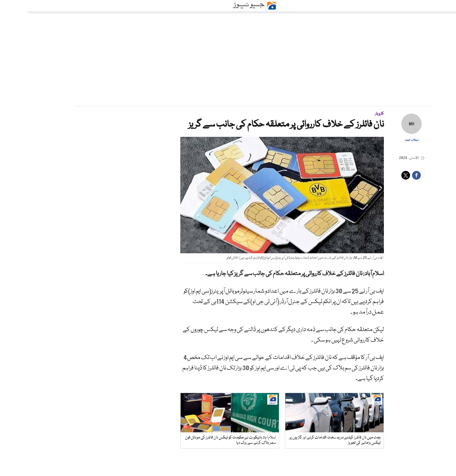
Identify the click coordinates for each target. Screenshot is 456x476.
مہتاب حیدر (385, 140)
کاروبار (353, 114)
